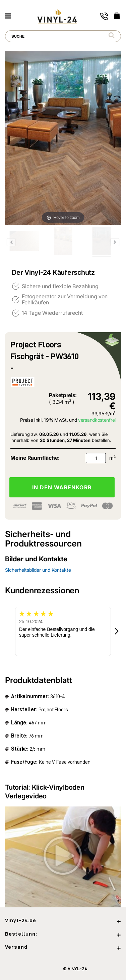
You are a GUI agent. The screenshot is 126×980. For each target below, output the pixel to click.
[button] (117, 631)
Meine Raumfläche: (35, 458)
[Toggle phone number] (104, 16)
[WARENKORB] (117, 16)
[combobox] (63, 36)
